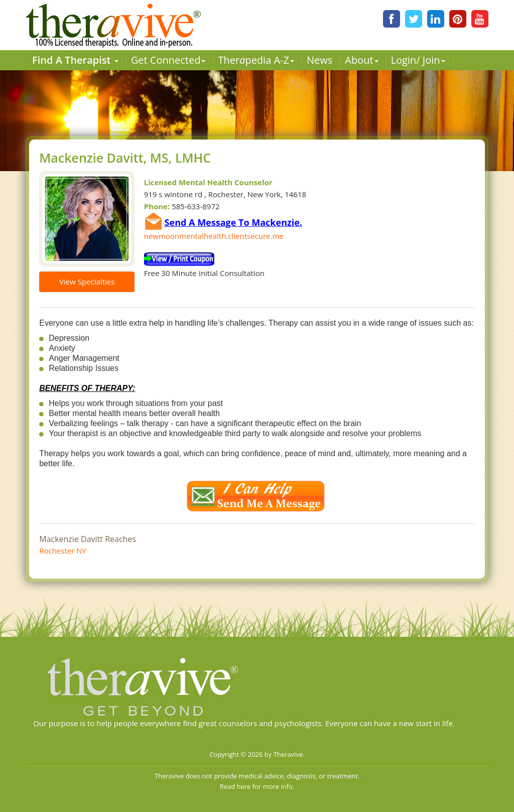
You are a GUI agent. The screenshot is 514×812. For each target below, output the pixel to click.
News (319, 60)
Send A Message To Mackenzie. (233, 222)
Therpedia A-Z (256, 60)
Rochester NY (63, 551)
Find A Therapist (75, 60)
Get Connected (168, 60)
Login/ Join (418, 60)
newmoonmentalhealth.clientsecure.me (214, 236)
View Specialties (87, 282)
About (361, 60)
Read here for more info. (257, 786)
